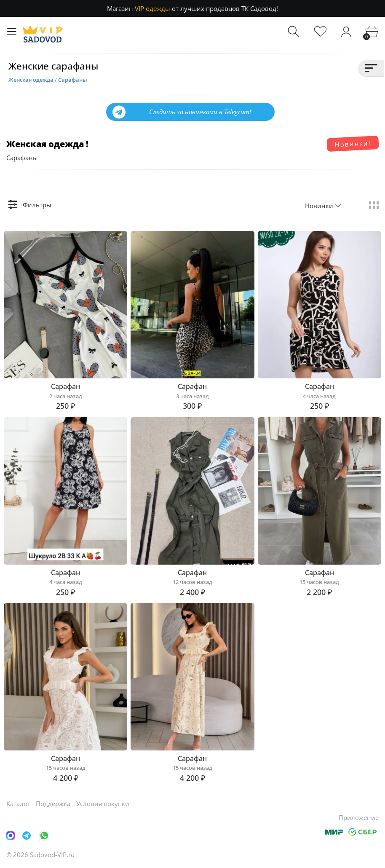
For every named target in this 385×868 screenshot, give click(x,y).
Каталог (18, 804)
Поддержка (53, 804)
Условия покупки (103, 804)
